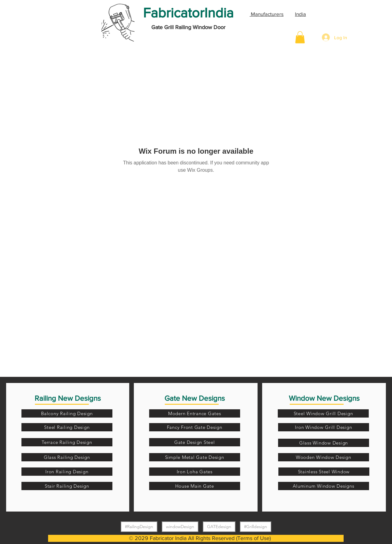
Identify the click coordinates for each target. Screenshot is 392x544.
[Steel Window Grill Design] (323, 413)
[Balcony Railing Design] (67, 413)
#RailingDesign (139, 526)
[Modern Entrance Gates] (195, 413)
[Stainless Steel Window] (324, 472)
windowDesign (180, 526)
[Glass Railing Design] (67, 457)
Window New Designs (324, 398)
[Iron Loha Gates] (195, 472)
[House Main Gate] (195, 486)
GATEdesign (219, 526)
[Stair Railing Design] (67, 486)
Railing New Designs (68, 398)
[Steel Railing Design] (67, 427)
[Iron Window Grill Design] (324, 427)
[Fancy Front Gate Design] (195, 427)
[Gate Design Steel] (195, 442)
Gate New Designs (195, 398)
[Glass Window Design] (324, 443)
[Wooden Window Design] (324, 457)
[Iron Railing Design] (67, 472)
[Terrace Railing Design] (67, 442)
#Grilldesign (255, 526)
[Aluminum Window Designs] (324, 486)
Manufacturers (267, 14)
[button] (300, 37)
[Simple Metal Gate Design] (195, 457)
